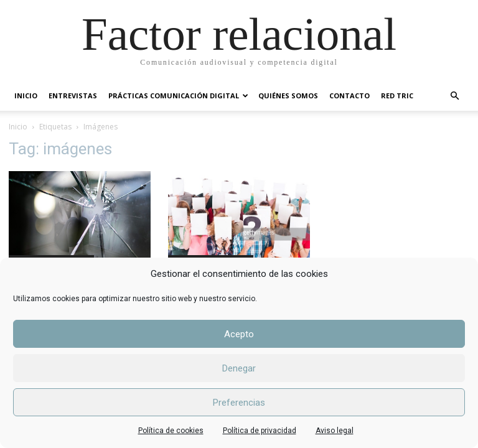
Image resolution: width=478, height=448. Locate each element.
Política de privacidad (260, 431)
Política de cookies (171, 431)
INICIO (26, 96)
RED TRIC (397, 96)
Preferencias (239, 403)
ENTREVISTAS (73, 96)
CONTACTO (349, 96)
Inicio (18, 127)
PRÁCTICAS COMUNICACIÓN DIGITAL (178, 96)
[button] (454, 96)
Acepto (239, 334)
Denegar (239, 368)
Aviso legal (335, 431)
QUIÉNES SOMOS (288, 96)
